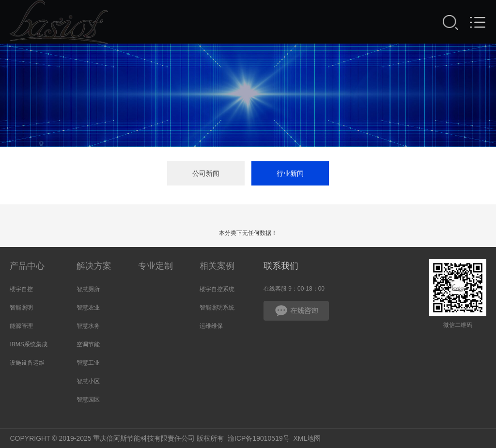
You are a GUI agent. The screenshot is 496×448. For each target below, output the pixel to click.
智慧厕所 (88, 289)
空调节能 (88, 344)
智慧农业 (88, 308)
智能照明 (21, 308)
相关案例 (217, 266)
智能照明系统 (217, 308)
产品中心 (27, 266)
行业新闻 (290, 173)
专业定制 (155, 266)
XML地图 (307, 438)
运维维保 (211, 326)
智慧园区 (88, 400)
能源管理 (21, 326)
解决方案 (94, 266)
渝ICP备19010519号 (259, 438)
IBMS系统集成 (28, 344)
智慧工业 (88, 363)
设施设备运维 (27, 363)
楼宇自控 (21, 289)
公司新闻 (206, 173)
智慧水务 (88, 326)
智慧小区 (88, 381)
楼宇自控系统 (217, 289)
